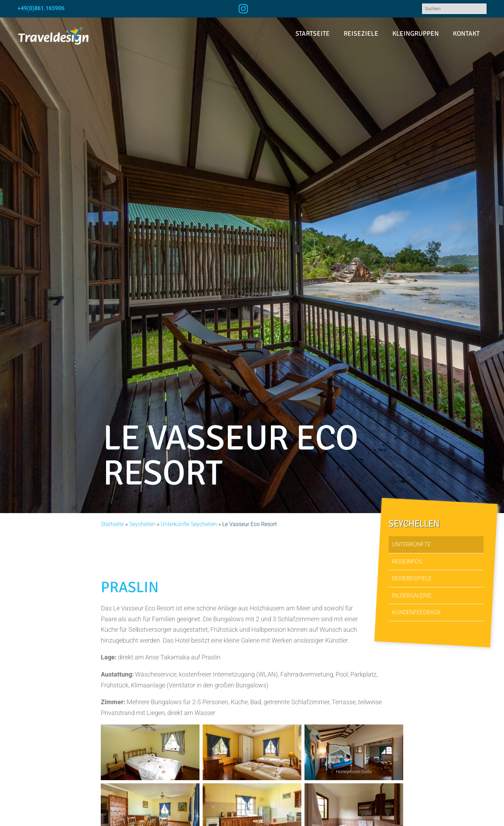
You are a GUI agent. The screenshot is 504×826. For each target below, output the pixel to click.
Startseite (313, 34)
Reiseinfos (407, 562)
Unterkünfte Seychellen (189, 524)
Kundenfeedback (416, 612)
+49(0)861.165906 (41, 8)
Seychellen (142, 524)
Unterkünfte (411, 544)
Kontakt (466, 34)
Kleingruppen (416, 34)
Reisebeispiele (412, 578)
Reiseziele (361, 34)
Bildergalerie (412, 596)
